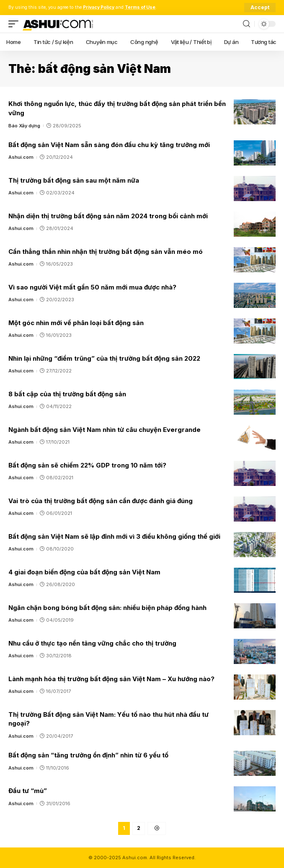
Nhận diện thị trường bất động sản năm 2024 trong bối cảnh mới (108, 216)
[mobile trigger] (15, 24)
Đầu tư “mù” (28, 791)
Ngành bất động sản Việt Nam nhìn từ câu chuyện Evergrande (105, 430)
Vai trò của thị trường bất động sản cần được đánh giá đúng (101, 501)
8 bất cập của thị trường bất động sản (67, 394)
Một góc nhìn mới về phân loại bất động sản (76, 323)
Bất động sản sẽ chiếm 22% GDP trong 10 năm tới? (87, 465)
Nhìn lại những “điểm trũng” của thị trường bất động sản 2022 (104, 358)
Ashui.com (21, 157)
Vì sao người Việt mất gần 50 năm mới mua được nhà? (92, 287)
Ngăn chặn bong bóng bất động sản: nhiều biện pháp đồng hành (107, 608)
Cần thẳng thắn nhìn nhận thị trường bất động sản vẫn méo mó (106, 252)
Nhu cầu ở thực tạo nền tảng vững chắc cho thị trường (92, 643)
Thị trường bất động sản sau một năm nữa (74, 180)
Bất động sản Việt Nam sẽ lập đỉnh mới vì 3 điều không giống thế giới (114, 536)
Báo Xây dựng (24, 126)
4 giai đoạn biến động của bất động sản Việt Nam (84, 572)
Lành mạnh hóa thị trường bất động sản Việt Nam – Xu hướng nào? (111, 679)
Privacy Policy (99, 7)
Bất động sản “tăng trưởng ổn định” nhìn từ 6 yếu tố (88, 755)
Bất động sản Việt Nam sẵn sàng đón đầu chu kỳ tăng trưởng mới (109, 145)
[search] (247, 24)
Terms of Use (140, 7)
